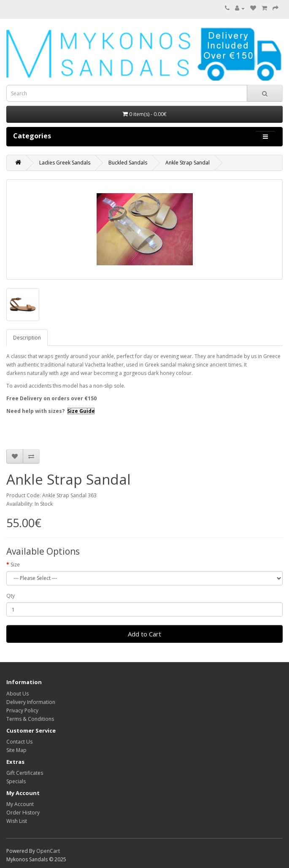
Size (15, 565)
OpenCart (48, 851)
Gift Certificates (25, 773)
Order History (23, 813)
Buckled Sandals (128, 163)
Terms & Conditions (30, 719)
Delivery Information (31, 702)
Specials (16, 781)
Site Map (16, 750)
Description (27, 338)
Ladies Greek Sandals (65, 163)
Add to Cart (144, 634)
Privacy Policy (22, 710)
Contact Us (19, 742)
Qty (11, 596)
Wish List (17, 821)
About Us (18, 694)
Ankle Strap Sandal (188, 163)
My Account (20, 804)
